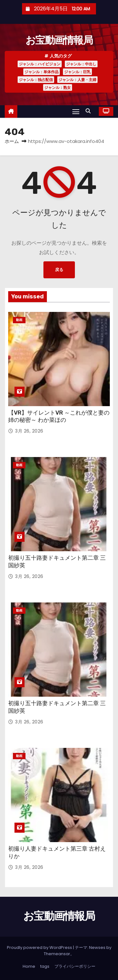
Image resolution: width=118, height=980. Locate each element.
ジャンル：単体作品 (42, 72)
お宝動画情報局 (59, 40)
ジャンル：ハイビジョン (40, 64)
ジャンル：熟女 (58, 87)
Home (29, 966)
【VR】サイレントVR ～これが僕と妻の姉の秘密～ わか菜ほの (59, 416)
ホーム (12, 141)
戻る (59, 270)
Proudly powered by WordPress (40, 947)
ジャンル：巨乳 (77, 72)
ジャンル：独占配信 (36, 80)
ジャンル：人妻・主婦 (77, 80)
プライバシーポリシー (75, 966)
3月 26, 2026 (29, 431)
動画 (19, 320)
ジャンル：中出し (81, 64)
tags (45, 966)
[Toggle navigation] (76, 111)
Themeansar (57, 954)
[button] (90, 111)
